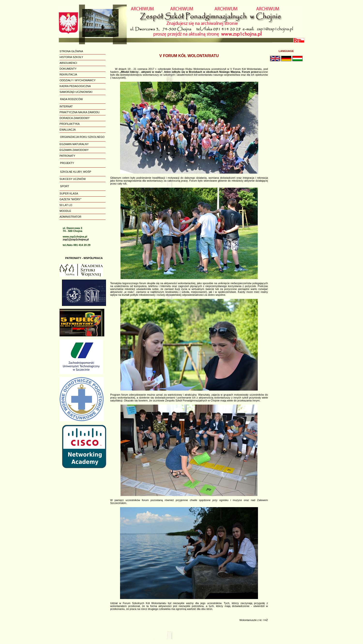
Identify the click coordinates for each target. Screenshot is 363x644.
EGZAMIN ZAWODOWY (74, 150)
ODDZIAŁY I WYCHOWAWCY (78, 80)
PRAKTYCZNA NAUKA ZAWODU (79, 112)
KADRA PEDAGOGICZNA (75, 86)
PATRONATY (67, 156)
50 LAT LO (66, 205)
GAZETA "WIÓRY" (71, 199)
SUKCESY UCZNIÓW (73, 179)
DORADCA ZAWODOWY (75, 118)
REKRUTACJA (68, 74)
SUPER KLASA (69, 193)
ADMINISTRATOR (70, 217)
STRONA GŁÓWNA (71, 51)
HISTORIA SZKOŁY (71, 57)
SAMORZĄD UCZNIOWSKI (76, 92)
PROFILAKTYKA (70, 124)
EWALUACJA (68, 130)
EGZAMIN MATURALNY (74, 144)
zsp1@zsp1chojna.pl (76, 239)
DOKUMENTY (68, 69)
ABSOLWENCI (68, 63)
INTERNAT (66, 106)
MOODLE (65, 211)
